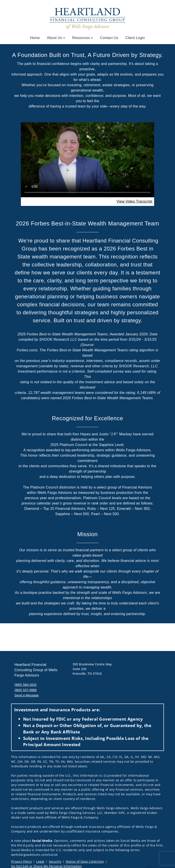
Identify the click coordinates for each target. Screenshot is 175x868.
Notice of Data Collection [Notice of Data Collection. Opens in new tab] (85, 861)
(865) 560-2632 (26, 685)
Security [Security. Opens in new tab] (55, 861)
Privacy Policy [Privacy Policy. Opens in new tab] (21, 861)
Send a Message (27, 695)
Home (35, 38)
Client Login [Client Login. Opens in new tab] (135, 38)
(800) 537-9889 (26, 690)
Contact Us (109, 38)
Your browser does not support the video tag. (87, 160)
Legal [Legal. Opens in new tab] (40, 861)
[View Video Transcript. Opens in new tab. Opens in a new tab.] (134, 201)
